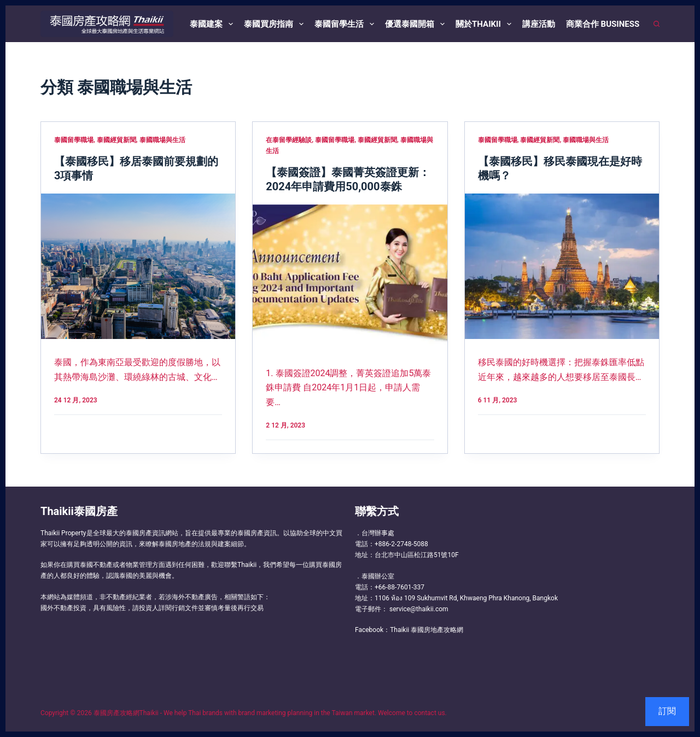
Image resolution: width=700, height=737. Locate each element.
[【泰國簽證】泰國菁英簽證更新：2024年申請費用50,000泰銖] (350, 277)
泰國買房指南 (276, 24)
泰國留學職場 (74, 140)
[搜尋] (657, 24)
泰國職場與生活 (162, 140)
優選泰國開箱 (417, 24)
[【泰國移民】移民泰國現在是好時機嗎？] (562, 267)
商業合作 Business (603, 24)
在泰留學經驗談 (289, 140)
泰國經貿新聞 (116, 140)
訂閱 (667, 711)
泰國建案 (214, 24)
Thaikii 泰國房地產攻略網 (427, 630)
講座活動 (539, 24)
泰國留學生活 (346, 24)
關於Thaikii (486, 24)
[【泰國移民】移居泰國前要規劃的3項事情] (138, 266)
